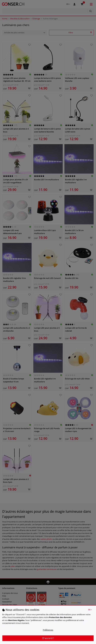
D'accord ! (48, 638)
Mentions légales (16, 620)
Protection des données (60, 617)
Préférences (48, 630)
